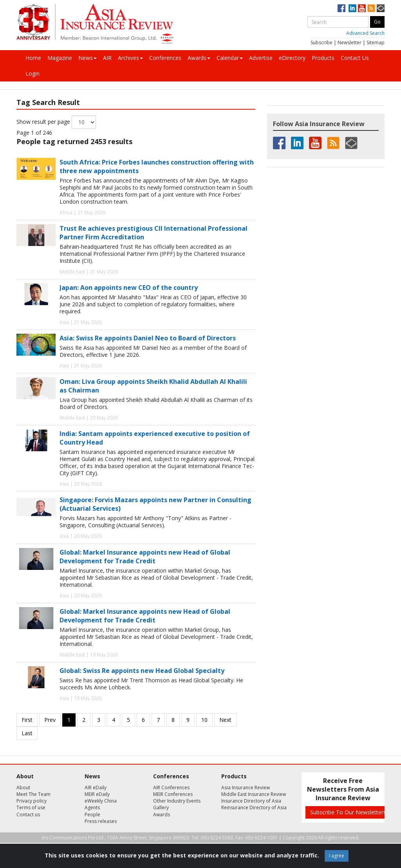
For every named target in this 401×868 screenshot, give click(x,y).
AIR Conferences (171, 788)
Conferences (165, 58)
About (23, 788)
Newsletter (350, 42)
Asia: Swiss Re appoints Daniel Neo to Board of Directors (148, 338)
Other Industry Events (177, 801)
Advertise (261, 58)
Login (33, 73)
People (92, 815)
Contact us (28, 815)
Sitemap (376, 42)
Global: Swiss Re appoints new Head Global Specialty (142, 671)
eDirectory (292, 58)
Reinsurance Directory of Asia (254, 807)
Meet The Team (33, 794)
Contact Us (355, 58)
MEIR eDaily (97, 794)
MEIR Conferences (173, 794)
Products (323, 58)
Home (33, 58)
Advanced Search (365, 33)
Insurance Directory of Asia (251, 801)
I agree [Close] (337, 856)
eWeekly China (101, 801)
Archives (130, 58)
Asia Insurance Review (246, 788)
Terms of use (31, 807)
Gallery (161, 807)
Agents (92, 807)
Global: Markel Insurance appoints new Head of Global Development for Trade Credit (145, 557)
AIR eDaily (96, 788)
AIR (107, 58)
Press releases (101, 821)
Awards (199, 58)
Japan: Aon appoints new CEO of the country (129, 288)
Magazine (60, 58)
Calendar (230, 58)
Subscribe (322, 42)
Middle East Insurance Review (254, 794)
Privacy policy (32, 801)
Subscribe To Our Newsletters (348, 812)
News (88, 58)
